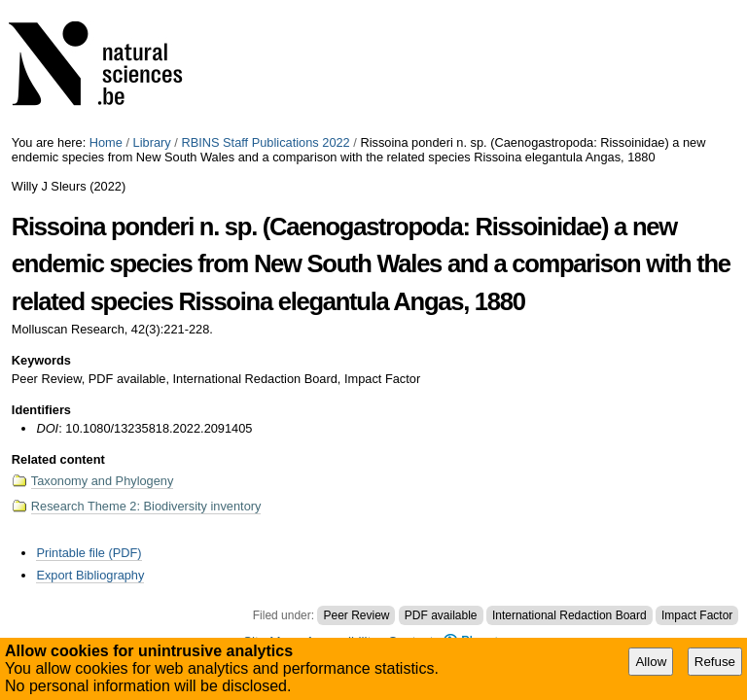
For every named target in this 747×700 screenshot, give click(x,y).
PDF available (441, 615)
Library (152, 142)
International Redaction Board (569, 615)
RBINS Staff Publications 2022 (265, 142)
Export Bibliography (90, 575)
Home (106, 142)
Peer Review (356, 615)
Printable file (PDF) (89, 553)
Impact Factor (697, 615)
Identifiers (41, 410)
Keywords (41, 360)
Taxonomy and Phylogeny (103, 481)
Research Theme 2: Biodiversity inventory (146, 506)
